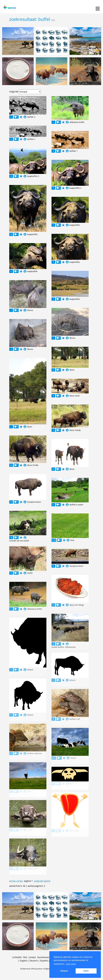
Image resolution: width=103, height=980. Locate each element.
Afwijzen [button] (64, 971)
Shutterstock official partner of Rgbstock (36, 969)
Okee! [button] (86, 971)
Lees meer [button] (71, 964)
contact (32, 957)
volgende (38, 881)
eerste (12, 881)
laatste (47, 881)
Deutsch (34, 961)
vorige (19, 881)
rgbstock (9, 7)
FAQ (25, 957)
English (23, 961)
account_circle (25, 117)
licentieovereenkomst (48, 957)
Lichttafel (17, 957)
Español (44, 961)
